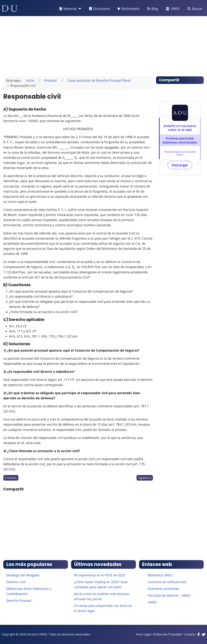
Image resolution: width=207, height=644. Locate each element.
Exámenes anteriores (164, 589)
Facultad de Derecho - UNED (169, 595)
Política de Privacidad (167, 634)
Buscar (194, 9)
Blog (152, 9)
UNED (172, 9)
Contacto (189, 634)
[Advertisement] (104, 45)
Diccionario (99, 9)
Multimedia (128, 9)
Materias (67, 9)
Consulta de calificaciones (167, 582)
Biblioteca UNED (160, 575)
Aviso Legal (144, 634)
